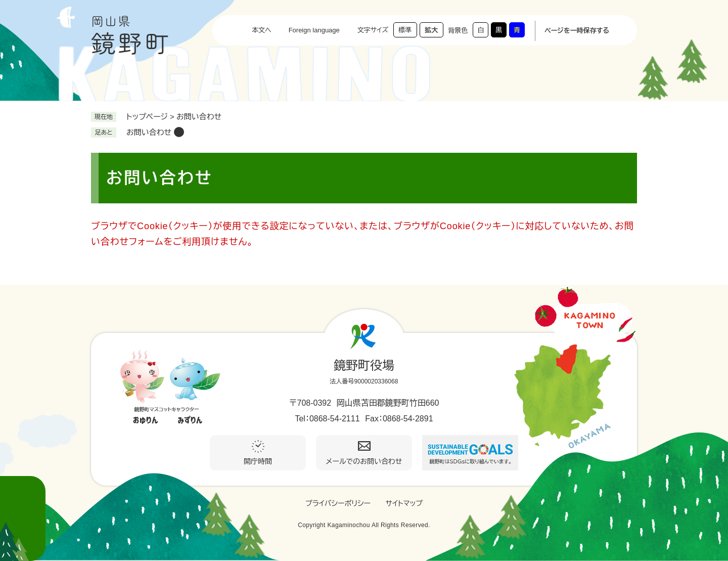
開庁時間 (258, 461)
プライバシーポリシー (338, 503)
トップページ (147, 117)
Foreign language (314, 30)
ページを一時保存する (577, 31)
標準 (405, 30)
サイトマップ (404, 503)
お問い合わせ (149, 132)
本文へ (262, 30)
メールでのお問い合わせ (364, 461)
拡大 (431, 30)
